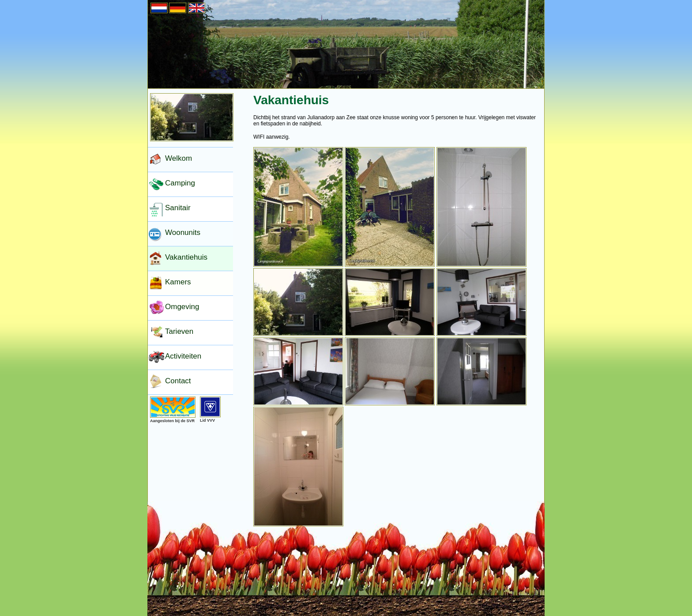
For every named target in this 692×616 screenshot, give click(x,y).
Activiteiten (183, 356)
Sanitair (178, 208)
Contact (178, 381)
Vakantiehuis (186, 257)
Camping (180, 183)
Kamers (178, 282)
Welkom (179, 158)
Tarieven (179, 331)
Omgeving (182, 307)
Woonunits (183, 232)
